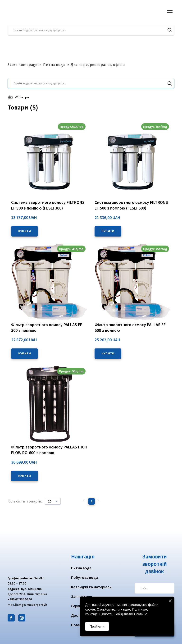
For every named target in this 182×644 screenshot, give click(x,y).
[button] (170, 30)
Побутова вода (84, 577)
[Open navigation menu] (170, 12)
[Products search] (91, 30)
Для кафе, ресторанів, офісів (98, 64)
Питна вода (54, 64)
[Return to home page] (26, 12)
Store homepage (23, 64)
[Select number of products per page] (53, 501)
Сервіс (77, 606)
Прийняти (97, 626)
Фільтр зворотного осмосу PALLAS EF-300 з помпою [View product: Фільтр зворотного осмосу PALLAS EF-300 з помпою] (47, 327)
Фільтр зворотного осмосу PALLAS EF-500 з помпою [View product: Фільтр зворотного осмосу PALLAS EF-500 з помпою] (131, 327)
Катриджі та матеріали (91, 587)
